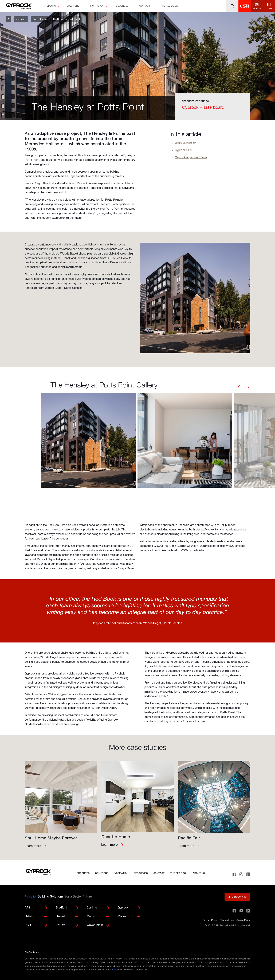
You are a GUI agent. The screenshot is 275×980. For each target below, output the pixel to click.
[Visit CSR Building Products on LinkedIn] (248, 911)
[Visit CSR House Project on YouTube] (241, 911)
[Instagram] (241, 874)
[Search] (232, 6)
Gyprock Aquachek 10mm (191, 158)
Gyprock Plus (183, 150)
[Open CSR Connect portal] (237, 897)
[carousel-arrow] (239, 387)
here (114, 970)
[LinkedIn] (248, 874)
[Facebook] (234, 874)
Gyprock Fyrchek (186, 143)
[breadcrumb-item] (8, 19)
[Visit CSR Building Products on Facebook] (234, 911)
